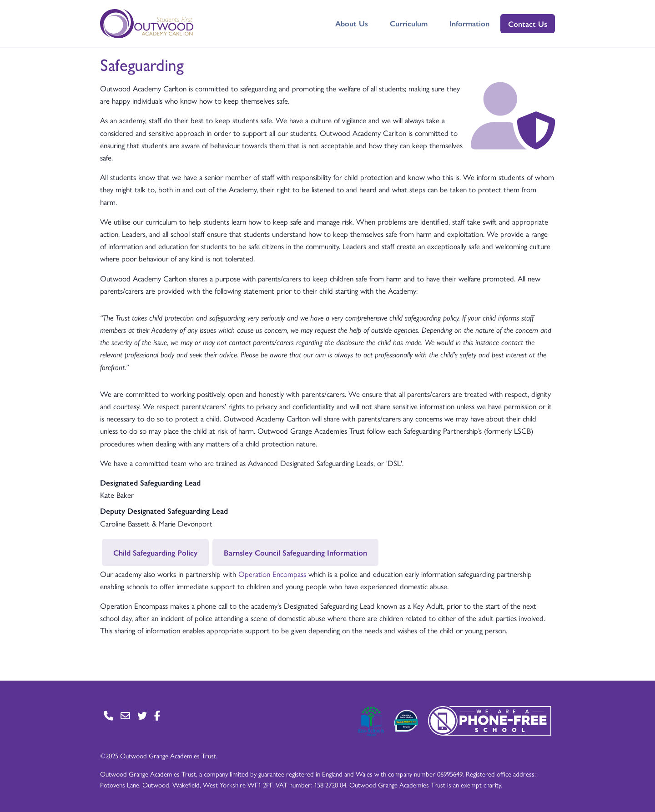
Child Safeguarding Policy (155, 552)
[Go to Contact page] (108, 715)
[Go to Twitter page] (142, 715)
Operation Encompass (272, 574)
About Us (352, 23)
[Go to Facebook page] (157, 715)
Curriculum (409, 23)
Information (469, 23)
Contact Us (528, 24)
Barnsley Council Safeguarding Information (295, 552)
